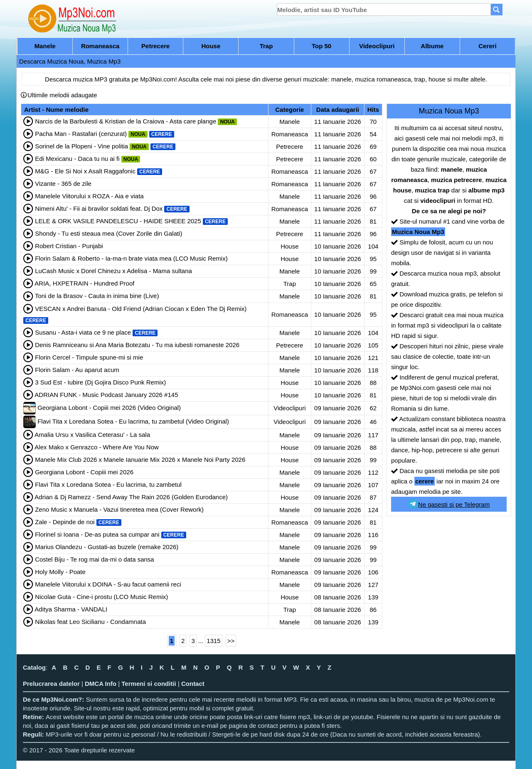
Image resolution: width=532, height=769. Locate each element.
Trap (266, 46)
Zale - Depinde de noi (65, 522)
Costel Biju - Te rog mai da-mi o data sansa (95, 559)
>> (231, 641)
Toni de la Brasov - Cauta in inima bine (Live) (97, 296)
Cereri (487, 46)
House (211, 46)
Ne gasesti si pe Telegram (449, 504)
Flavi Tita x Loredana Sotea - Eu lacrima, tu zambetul (108, 484)
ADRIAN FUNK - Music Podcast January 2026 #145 (106, 395)
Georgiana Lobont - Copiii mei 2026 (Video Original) (109, 408)
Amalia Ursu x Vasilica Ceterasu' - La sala (92, 435)
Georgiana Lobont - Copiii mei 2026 (84, 472)
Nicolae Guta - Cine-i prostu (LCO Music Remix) (101, 597)
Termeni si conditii (149, 684)
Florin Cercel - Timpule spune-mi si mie (89, 357)
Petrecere (155, 46)
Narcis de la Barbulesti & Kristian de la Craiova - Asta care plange (126, 121)
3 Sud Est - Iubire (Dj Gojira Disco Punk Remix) (100, 382)
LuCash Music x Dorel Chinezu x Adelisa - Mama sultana (113, 271)
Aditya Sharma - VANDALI (71, 609)
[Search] (497, 10)
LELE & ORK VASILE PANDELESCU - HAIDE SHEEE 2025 (118, 221)
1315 (213, 641)
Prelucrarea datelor (51, 684)
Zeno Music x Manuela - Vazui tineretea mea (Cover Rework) (119, 509)
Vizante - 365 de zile (63, 184)
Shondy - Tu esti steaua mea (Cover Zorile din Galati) (108, 233)
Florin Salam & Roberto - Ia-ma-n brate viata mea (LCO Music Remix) (131, 258)
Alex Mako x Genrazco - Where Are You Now (96, 447)
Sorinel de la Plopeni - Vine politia (81, 146)
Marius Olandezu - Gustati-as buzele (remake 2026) (107, 547)
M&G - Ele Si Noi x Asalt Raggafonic (85, 171)
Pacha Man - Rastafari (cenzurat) (81, 134)
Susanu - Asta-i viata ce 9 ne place (83, 332)
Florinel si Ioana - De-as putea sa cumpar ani (97, 534)
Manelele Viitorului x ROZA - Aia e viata (89, 196)
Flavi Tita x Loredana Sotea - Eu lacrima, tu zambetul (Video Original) (133, 421)
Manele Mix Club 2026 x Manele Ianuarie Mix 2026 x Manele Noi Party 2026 (140, 460)
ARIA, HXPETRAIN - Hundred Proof (84, 283)
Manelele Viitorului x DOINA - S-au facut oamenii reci (108, 584)
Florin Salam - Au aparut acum (77, 370)
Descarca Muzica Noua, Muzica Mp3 (70, 61)
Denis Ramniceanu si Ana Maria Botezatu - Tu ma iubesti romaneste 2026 (137, 345)
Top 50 (321, 46)
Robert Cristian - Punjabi (69, 246)
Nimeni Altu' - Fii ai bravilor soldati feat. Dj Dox (99, 208)
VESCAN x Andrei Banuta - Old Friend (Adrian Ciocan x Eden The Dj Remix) (141, 309)
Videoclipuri (377, 46)
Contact (193, 684)
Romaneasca (100, 46)
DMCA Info (101, 684)
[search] (384, 10)
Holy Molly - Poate (60, 572)
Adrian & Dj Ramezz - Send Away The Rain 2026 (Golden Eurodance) (131, 497)
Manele (45, 46)
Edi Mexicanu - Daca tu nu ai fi (77, 159)
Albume (432, 46)
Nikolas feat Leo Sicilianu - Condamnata (90, 622)
